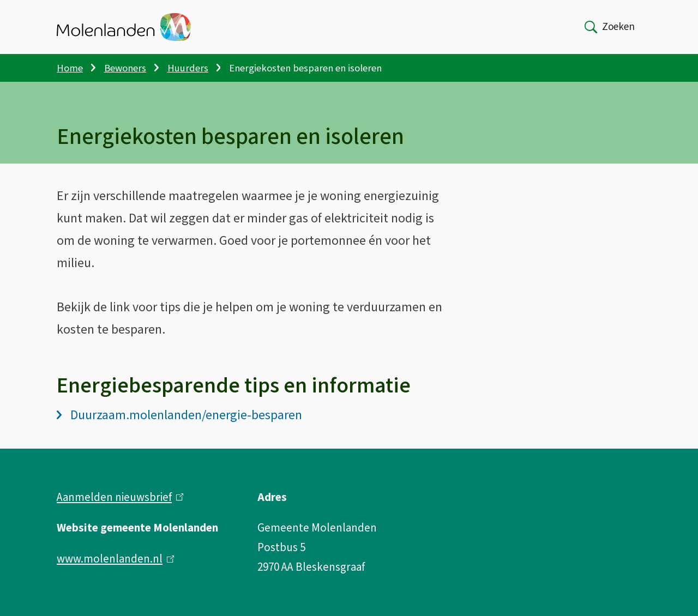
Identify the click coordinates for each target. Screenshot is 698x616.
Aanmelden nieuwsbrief (120, 497)
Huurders (188, 68)
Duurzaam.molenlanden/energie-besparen (179, 415)
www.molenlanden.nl (116, 559)
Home (70, 68)
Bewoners (125, 68)
